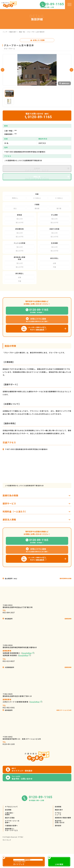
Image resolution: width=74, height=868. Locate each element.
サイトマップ (7, 857)
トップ (5, 32)
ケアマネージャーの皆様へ (12, 838)
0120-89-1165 (9, 760)
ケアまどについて (11, 823)
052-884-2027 (9, 628)
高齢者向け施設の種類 (63, 834)
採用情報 (58, 823)
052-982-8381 (9, 723)
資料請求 (58, 842)
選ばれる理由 (10, 834)
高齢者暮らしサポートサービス (11, 846)
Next (71, 78)
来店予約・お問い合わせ (60, 838)
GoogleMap (27, 670)
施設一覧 (22, 32)
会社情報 (8, 826)
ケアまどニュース (58, 830)
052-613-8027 (9, 677)
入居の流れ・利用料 (10, 830)
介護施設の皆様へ (11, 842)
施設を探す (13, 32)
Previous (3, 78)
